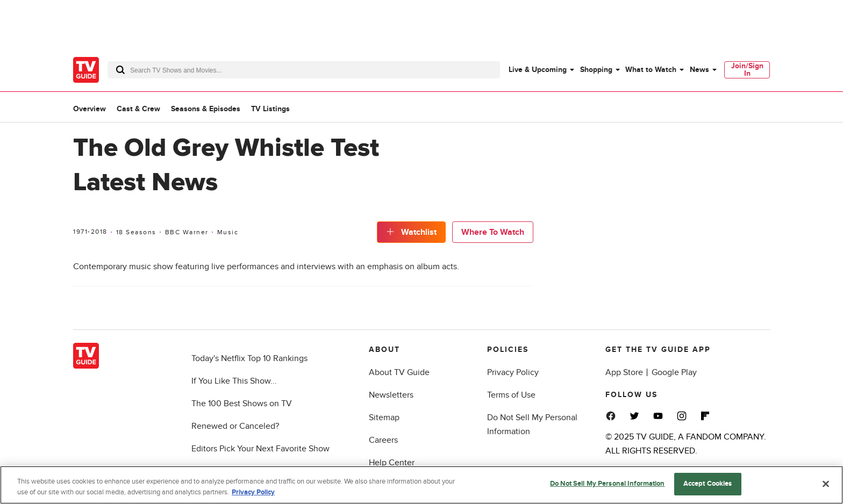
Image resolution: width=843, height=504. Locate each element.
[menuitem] (541, 70)
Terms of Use (511, 395)
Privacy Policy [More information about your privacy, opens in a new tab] (253, 492)
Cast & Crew (138, 109)
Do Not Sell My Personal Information (608, 484)
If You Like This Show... (234, 381)
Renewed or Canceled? (235, 426)
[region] (421, 485)
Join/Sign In (747, 70)
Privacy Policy (513, 372)
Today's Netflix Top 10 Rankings (249, 358)
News (699, 70)
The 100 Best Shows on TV (242, 404)
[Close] (826, 484)
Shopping (596, 70)
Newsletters (391, 395)
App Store (624, 372)
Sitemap (384, 417)
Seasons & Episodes (206, 109)
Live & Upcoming (538, 70)
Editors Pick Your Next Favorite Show (260, 449)
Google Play (674, 372)
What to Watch (651, 70)
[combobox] (304, 70)
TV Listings (270, 109)
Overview (90, 109)
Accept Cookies (708, 484)
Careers (383, 440)
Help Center (392, 463)
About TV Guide (399, 372)
